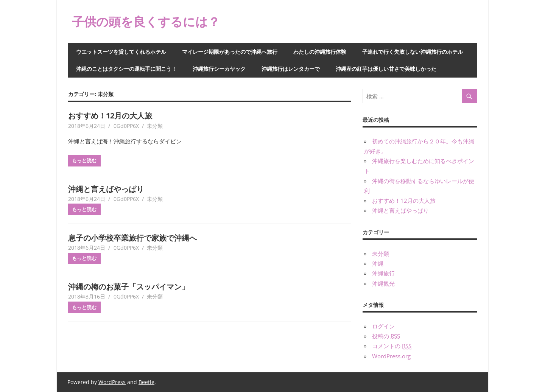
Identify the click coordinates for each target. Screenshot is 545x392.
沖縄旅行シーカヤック (219, 69)
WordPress (112, 382)
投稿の (386, 336)
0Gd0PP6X (126, 126)
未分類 (155, 126)
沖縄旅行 (383, 273)
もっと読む (84, 160)
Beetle (146, 382)
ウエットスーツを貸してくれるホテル (121, 52)
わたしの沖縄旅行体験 (320, 52)
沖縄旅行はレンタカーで (291, 69)
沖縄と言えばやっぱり (106, 189)
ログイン (383, 326)
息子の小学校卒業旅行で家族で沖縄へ (132, 238)
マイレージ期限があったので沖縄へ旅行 (230, 52)
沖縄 (378, 263)
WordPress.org (391, 356)
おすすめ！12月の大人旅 (110, 116)
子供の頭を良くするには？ (146, 21)
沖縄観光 (383, 283)
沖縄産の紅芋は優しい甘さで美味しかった (386, 69)
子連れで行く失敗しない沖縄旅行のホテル (413, 52)
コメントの (392, 346)
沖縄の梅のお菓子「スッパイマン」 (129, 287)
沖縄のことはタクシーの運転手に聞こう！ (126, 69)
